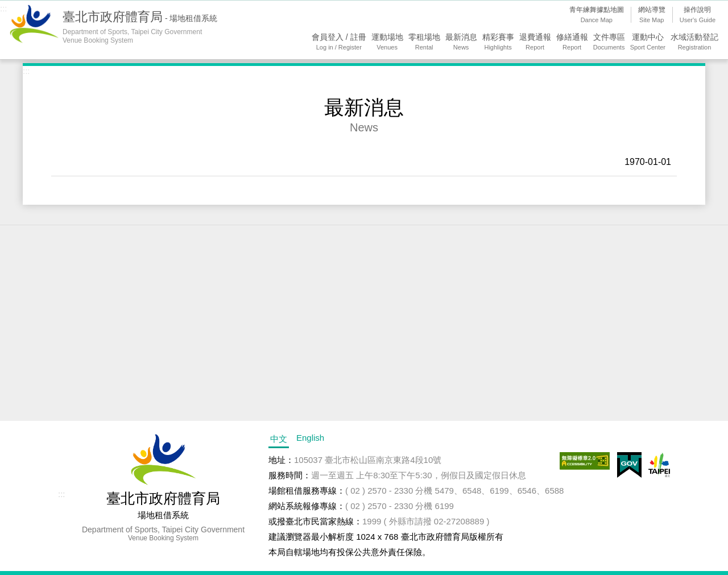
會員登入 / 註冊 (339, 42)
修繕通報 (572, 42)
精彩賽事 (498, 42)
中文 (279, 439)
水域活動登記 (694, 42)
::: (4, 8)
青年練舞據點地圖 (597, 15)
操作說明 (698, 15)
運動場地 (387, 42)
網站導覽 (652, 15)
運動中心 (648, 42)
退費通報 (535, 42)
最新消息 (461, 42)
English (310, 438)
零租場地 (424, 42)
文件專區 (609, 42)
